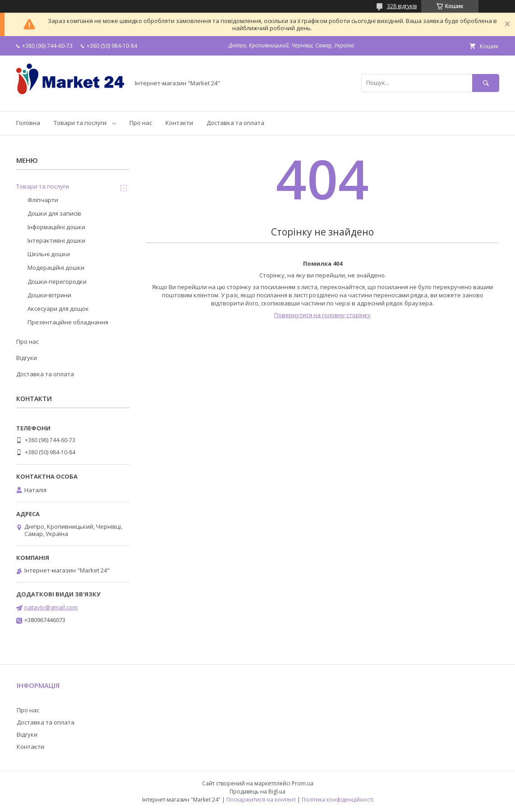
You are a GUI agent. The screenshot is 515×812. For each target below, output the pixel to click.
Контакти (179, 123)
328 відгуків (402, 6)
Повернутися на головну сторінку (322, 315)
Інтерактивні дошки (56, 240)
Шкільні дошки (49, 254)
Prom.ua (303, 783)
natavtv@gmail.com (51, 607)
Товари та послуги (80, 123)
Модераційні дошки (56, 268)
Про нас (141, 123)
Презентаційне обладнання (68, 322)
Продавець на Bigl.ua (257, 791)
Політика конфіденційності (338, 800)
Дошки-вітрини (49, 295)
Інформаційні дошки (56, 227)
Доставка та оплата (235, 123)
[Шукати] (486, 83)
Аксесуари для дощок (58, 309)
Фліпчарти (43, 200)
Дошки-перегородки (57, 281)
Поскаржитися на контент (261, 800)
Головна (28, 123)
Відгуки (27, 358)
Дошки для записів (54, 213)
